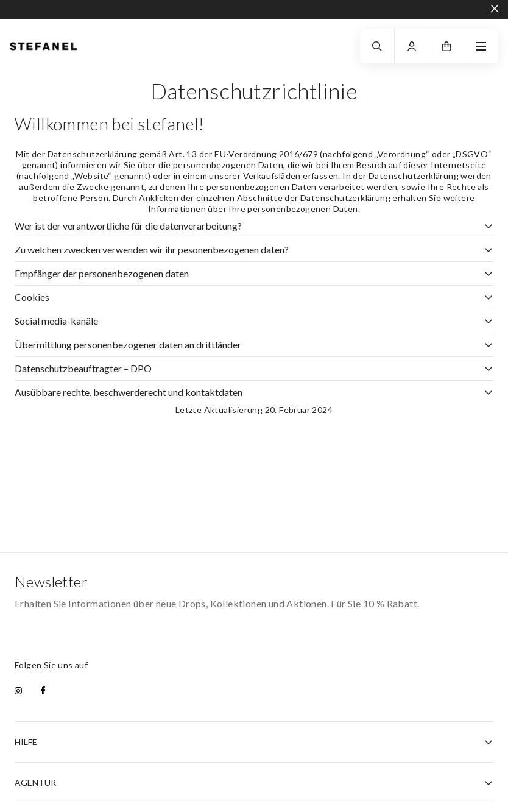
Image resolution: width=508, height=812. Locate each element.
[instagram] (18, 691)
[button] (446, 46)
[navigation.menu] (481, 46)
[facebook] (43, 691)
